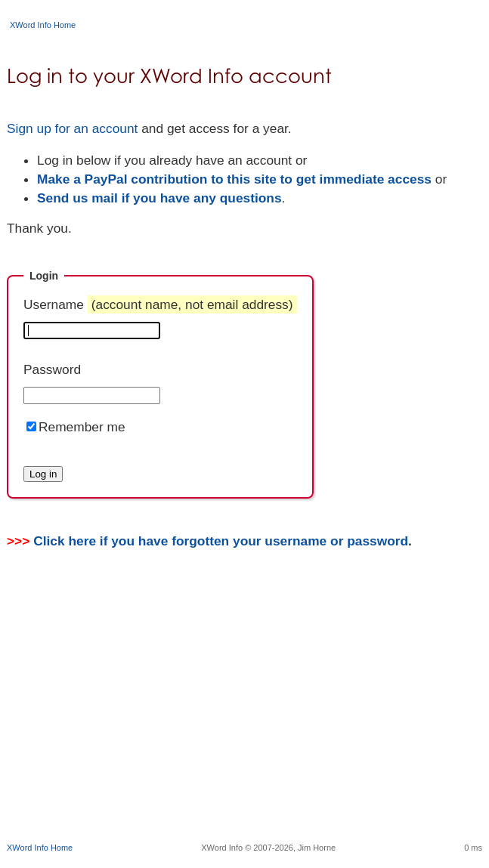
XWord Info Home (43, 25)
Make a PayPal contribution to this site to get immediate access (234, 179)
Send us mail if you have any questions (159, 198)
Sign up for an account (72, 128)
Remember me (82, 427)
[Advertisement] (248, 718)
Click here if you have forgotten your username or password (221, 541)
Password (52, 369)
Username (160, 304)
